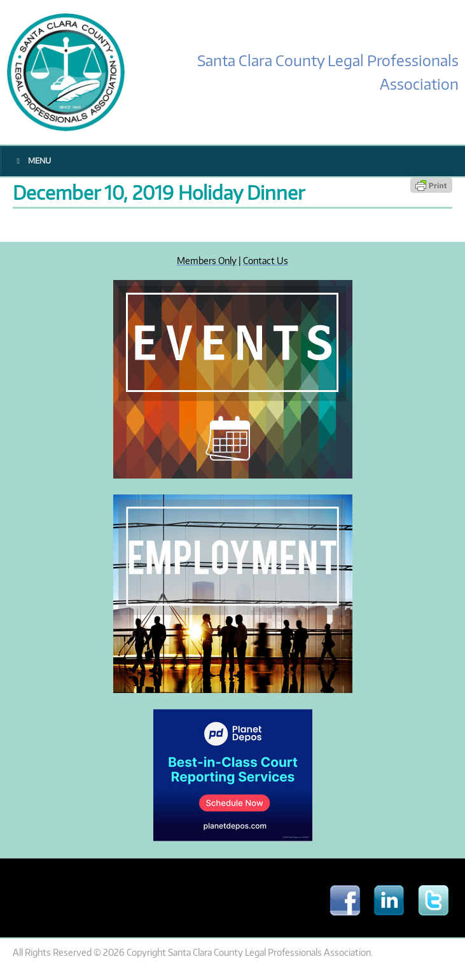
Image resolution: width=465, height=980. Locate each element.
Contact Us (266, 260)
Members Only (207, 260)
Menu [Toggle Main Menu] (32, 161)
